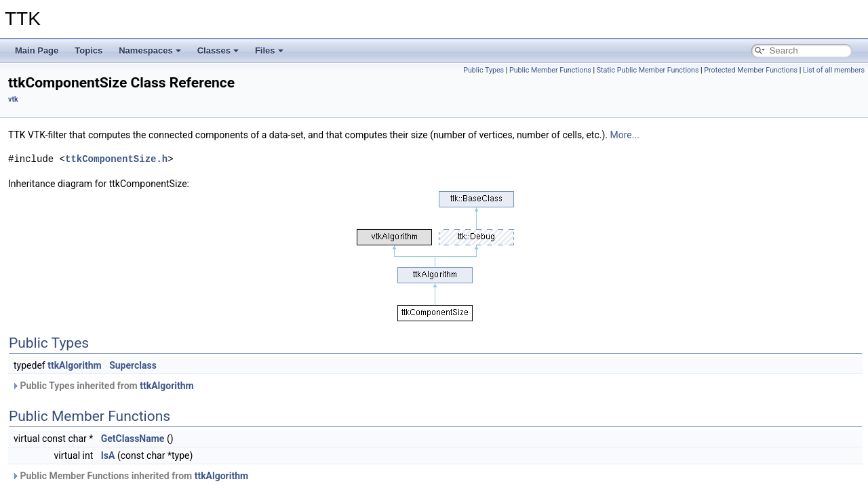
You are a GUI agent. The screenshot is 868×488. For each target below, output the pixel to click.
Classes (218, 50)
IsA (108, 455)
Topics (88, 50)
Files (269, 50)
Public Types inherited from (103, 386)
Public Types (484, 70)
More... (625, 135)
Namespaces (150, 50)
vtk (13, 99)
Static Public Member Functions (648, 70)
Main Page (37, 50)
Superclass (133, 365)
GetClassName (133, 439)
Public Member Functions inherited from (130, 476)
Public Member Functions (550, 70)
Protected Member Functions (751, 70)
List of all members (834, 70)
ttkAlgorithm (75, 365)
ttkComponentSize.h (116, 159)
